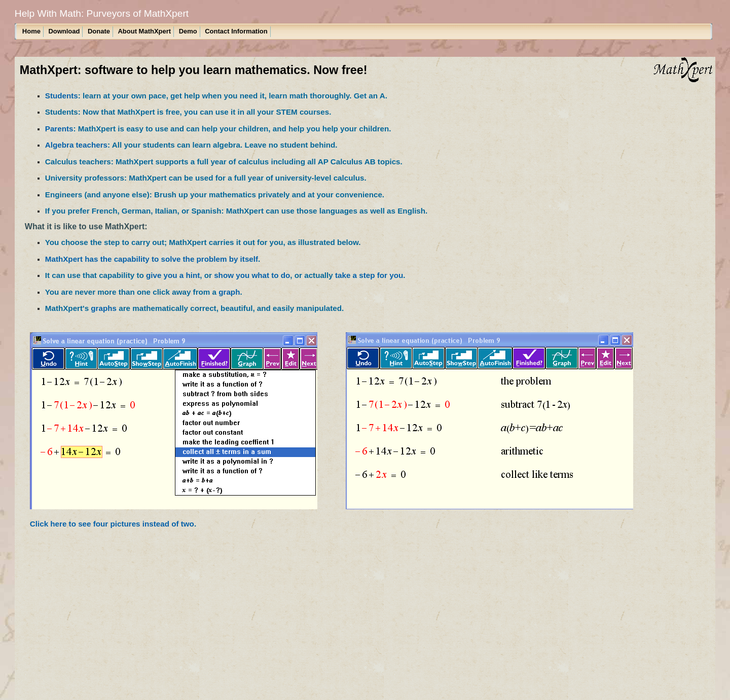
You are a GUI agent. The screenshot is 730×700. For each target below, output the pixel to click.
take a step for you (369, 275)
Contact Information (236, 31)
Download (64, 31)
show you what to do (252, 275)
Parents (59, 129)
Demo (188, 31)
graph (229, 292)
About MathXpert (144, 31)
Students (62, 96)
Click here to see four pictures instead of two (112, 524)
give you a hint (173, 275)
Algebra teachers (76, 145)
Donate (99, 31)
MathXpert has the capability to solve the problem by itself (152, 259)
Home (31, 31)
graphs (104, 308)
